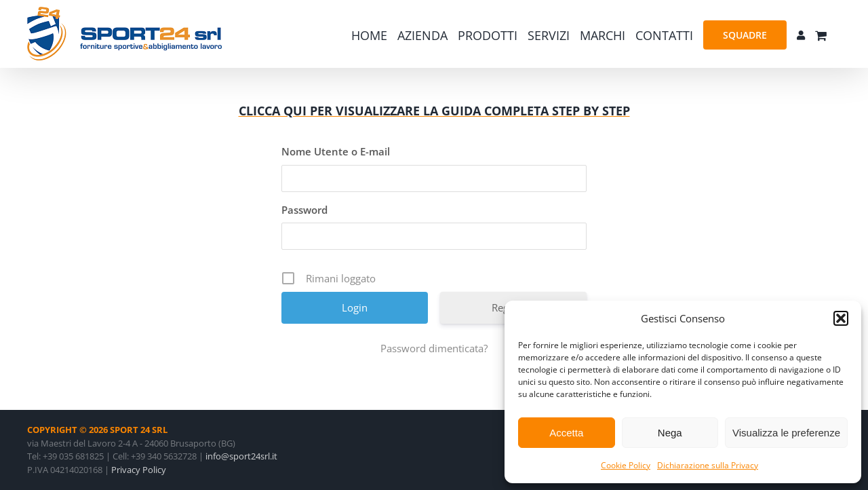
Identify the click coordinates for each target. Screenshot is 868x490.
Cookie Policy (626, 465)
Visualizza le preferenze (786, 433)
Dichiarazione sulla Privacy (708, 465)
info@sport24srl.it (241, 456)
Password (304, 210)
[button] (841, 318)
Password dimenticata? (434, 348)
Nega (670, 433)
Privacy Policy (139, 470)
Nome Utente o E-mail (336, 151)
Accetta (566, 433)
